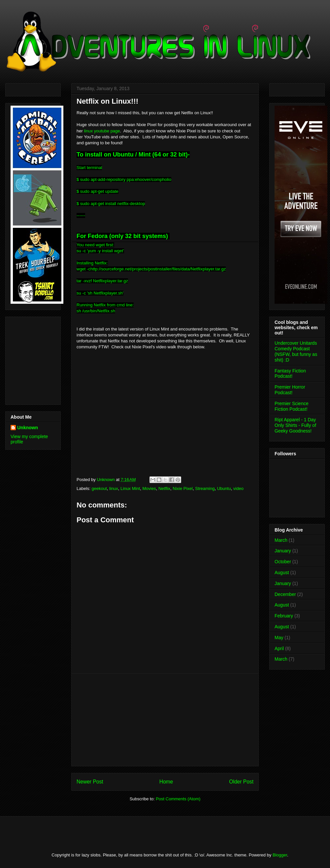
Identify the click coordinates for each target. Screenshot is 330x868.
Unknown (28, 428)
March (281, 540)
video (238, 488)
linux (114, 488)
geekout (99, 488)
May (279, 638)
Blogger (280, 855)
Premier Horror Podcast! (290, 390)
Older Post (241, 782)
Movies (149, 488)
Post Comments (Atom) (178, 799)
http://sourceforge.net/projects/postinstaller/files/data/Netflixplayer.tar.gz (158, 269)
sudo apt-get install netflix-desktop (113, 204)
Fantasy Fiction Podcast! (290, 374)
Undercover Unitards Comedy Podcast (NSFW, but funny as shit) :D (296, 351)
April (279, 648)
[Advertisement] (30, 359)
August (282, 573)
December (285, 594)
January (283, 551)
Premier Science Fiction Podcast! (292, 406)
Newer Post (90, 782)
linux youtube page (101, 131)
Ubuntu (224, 488)
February (284, 616)
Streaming (205, 488)
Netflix (164, 488)
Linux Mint (130, 488)
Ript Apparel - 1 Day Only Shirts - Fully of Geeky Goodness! (295, 425)
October (283, 562)
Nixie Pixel (183, 488)
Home (166, 782)
